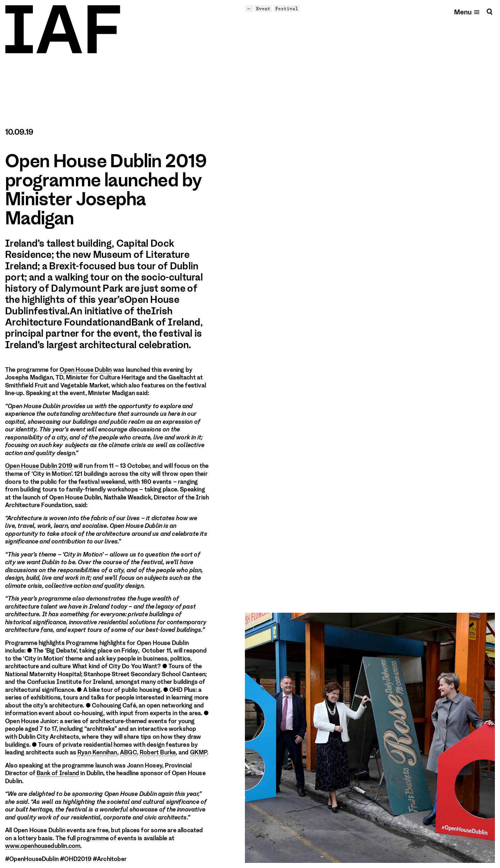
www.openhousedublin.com (43, 846)
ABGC (129, 752)
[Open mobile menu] (467, 12)
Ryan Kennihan (97, 752)
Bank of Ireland (58, 773)
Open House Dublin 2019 (39, 466)
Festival (287, 8)
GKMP (199, 752)
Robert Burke (158, 752)
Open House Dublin (86, 370)
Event (263, 8)
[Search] (489, 12)
